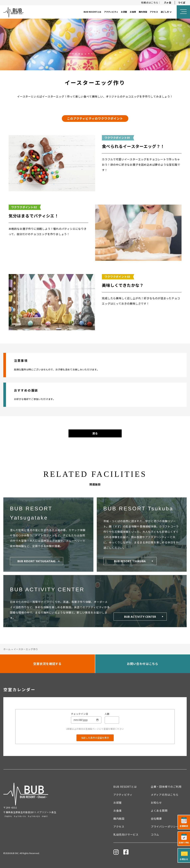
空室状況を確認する (47, 664)
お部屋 (124, 12)
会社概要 (156, 819)
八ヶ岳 (168, 3)
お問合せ (184, 859)
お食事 (133, 12)
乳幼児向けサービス (126, 835)
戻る (95, 433)
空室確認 (184, 826)
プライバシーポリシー (165, 827)
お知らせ (156, 803)
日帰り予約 (184, 843)
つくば (182, 3)
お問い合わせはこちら (143, 664)
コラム (155, 835)
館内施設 (143, 12)
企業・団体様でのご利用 (166, 787)
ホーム (7, 649)
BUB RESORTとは (93, 12)
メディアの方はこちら (165, 795)
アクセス (154, 12)
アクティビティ (111, 12)
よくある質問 (159, 811)
